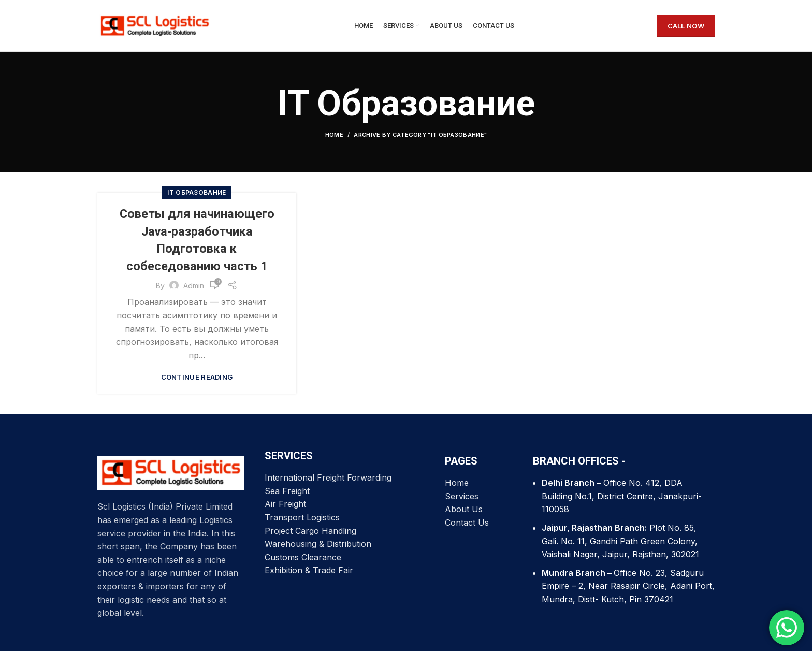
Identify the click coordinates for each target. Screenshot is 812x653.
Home (334, 137)
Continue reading (197, 380)
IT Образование (197, 195)
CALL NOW (686, 27)
